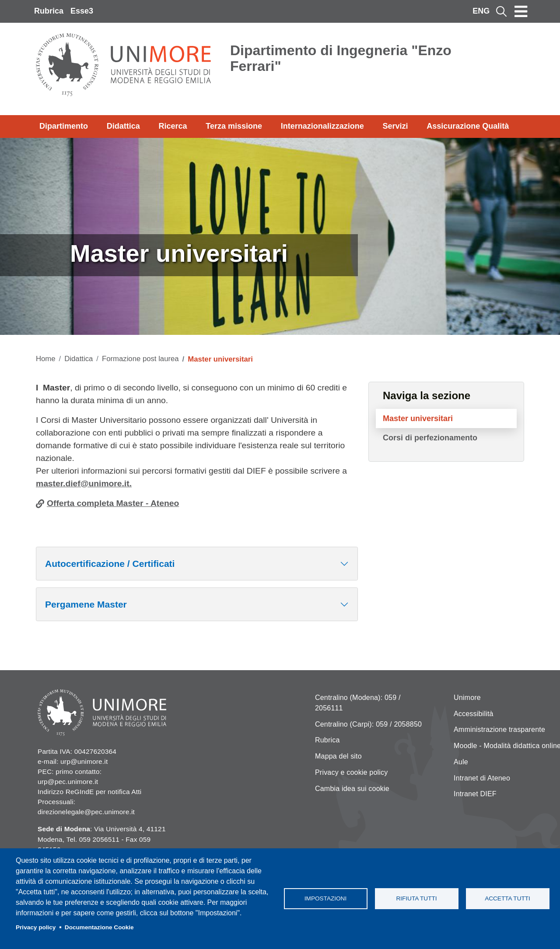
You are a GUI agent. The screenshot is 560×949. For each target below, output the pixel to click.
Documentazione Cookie (99, 927)
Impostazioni (325, 898)
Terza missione (234, 126)
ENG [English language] (481, 11)
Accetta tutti (507, 898)
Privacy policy (36, 927)
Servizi (395, 126)
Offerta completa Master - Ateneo (113, 503)
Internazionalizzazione (322, 126)
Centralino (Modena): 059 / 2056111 (358, 703)
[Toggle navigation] (521, 11)
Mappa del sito (338, 756)
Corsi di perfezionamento (430, 438)
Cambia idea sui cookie (352, 789)
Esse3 (82, 11)
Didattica (123, 126)
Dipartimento (64, 126)
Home (46, 359)
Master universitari (418, 418)
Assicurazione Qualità (468, 126)
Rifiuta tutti (416, 898)
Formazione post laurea (140, 359)
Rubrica (49, 11)
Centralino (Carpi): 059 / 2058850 (368, 724)
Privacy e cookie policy (351, 772)
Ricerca (173, 126)
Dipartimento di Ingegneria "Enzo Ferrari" (341, 58)
